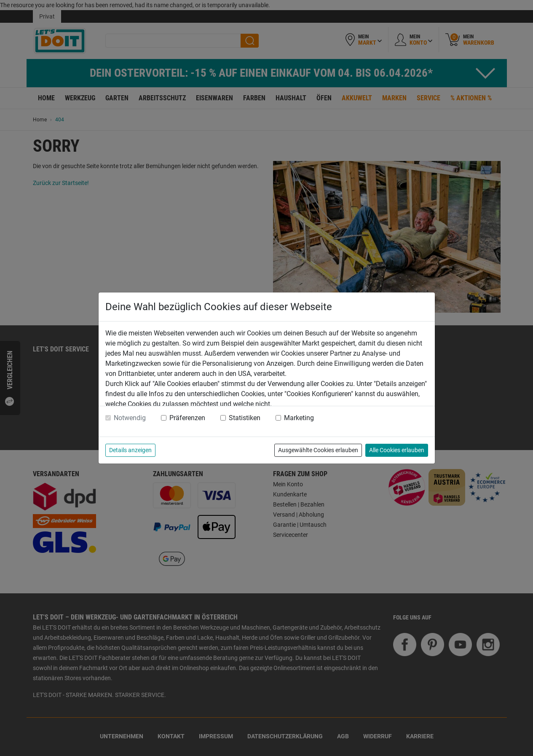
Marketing (299, 418)
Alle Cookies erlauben (397, 450)
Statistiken (245, 418)
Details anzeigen (130, 450)
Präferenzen (187, 418)
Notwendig (130, 418)
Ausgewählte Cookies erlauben (318, 450)
